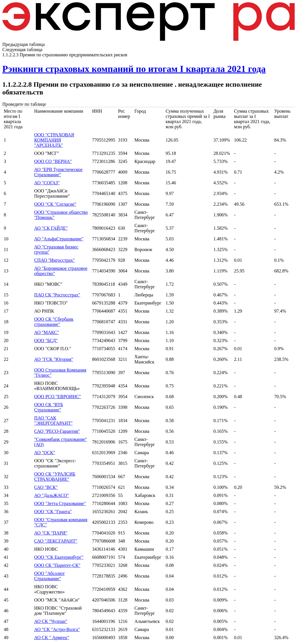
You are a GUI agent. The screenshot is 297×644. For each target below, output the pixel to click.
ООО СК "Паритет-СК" (57, 565)
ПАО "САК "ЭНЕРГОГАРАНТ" (53, 421)
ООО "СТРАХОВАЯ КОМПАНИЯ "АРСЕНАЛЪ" (54, 140)
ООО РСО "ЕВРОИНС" (57, 397)
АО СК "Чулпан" (51, 621)
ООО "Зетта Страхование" (60, 503)
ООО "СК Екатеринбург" (59, 557)
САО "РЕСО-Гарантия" (57, 431)
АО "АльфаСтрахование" (59, 239)
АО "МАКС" (47, 332)
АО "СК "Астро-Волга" (57, 629)
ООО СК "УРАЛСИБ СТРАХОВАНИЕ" (55, 477)
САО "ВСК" (46, 487)
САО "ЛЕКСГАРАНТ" (56, 541)
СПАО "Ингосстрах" (54, 260)
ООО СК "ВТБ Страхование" (49, 407)
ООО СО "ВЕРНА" (53, 161)
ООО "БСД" (46, 340)
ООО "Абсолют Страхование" (49, 576)
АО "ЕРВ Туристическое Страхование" (58, 172)
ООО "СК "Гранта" (53, 512)
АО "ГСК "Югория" (54, 359)
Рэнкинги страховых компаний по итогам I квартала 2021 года (134, 69)
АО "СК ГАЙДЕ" (51, 228)
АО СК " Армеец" (52, 637)
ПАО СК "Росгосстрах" (57, 295)
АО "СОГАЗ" (47, 183)
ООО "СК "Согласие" (55, 204)
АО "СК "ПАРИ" (51, 533)
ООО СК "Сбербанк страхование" (54, 322)
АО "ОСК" (44, 453)
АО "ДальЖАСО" (51, 495)
